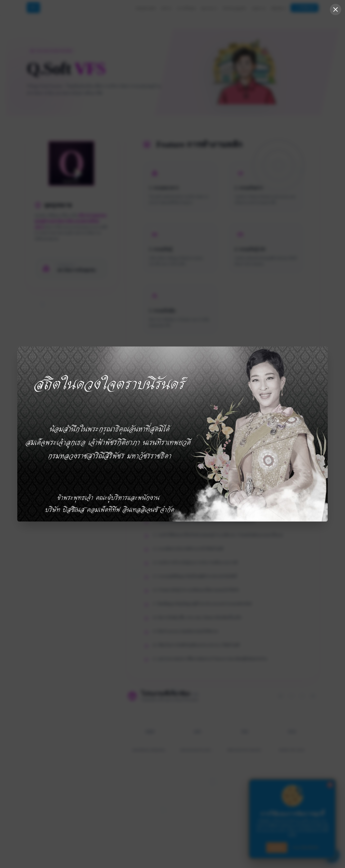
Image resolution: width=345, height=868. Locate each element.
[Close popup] (336, 9)
